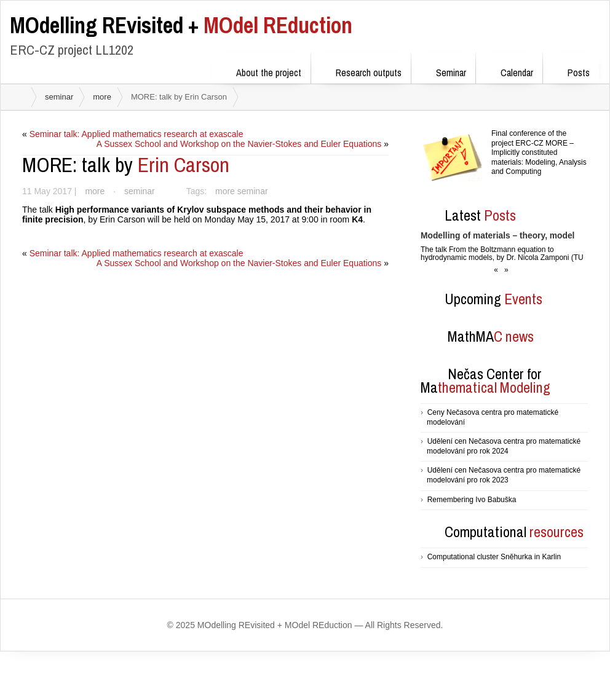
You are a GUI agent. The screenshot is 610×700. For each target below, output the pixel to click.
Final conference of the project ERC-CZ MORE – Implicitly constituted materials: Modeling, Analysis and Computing (539, 152)
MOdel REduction (181, 25)
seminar (59, 97)
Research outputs (361, 70)
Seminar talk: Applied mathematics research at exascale (137, 134)
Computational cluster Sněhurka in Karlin (494, 557)
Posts (571, 70)
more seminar (244, 191)
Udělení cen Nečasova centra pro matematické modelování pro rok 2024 (504, 446)
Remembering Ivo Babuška (472, 500)
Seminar (443, 70)
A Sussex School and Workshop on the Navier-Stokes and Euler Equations (238, 144)
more (102, 97)
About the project (261, 70)
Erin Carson (126, 165)
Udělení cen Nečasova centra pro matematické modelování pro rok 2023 (504, 475)
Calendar (509, 70)
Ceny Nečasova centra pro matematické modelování (493, 417)
